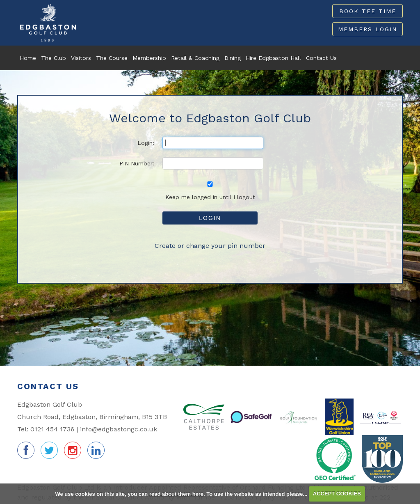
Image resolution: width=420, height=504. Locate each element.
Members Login (367, 29)
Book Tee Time (368, 11)
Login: (146, 143)
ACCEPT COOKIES (337, 494)
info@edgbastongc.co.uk (119, 429)
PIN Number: (137, 163)
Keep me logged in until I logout (210, 191)
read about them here (176, 494)
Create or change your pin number (210, 246)
